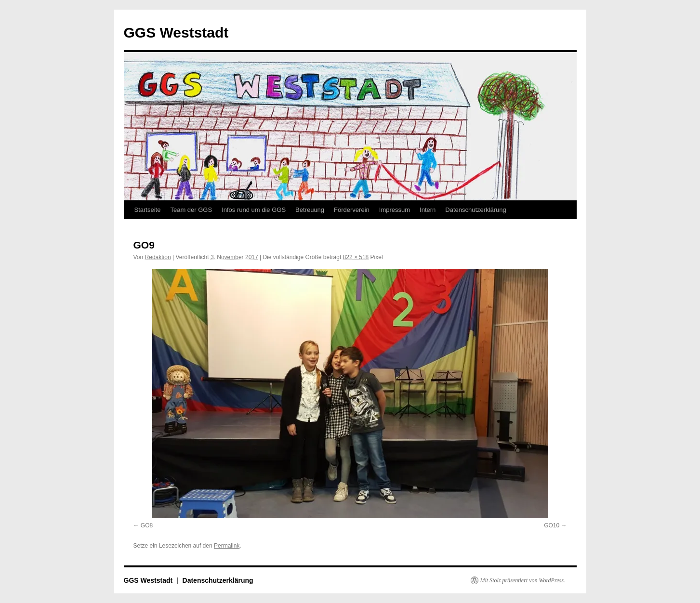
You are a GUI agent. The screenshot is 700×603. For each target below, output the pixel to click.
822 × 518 (356, 257)
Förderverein (352, 210)
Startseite (148, 210)
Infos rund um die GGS (254, 210)
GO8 (147, 525)
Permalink (227, 546)
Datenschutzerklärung (475, 210)
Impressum (395, 210)
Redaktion (158, 257)
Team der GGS (191, 210)
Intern (428, 210)
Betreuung (310, 210)
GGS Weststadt (176, 33)
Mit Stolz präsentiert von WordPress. (523, 580)
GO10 (552, 525)
